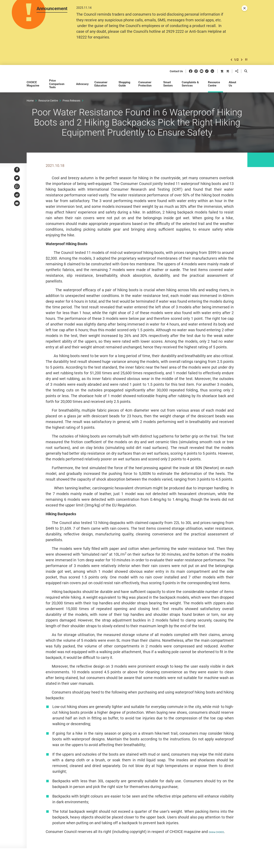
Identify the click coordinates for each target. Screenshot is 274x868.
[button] (231, 60)
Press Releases (71, 100)
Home (30, 100)
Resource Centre (48, 100)
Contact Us (176, 71)
